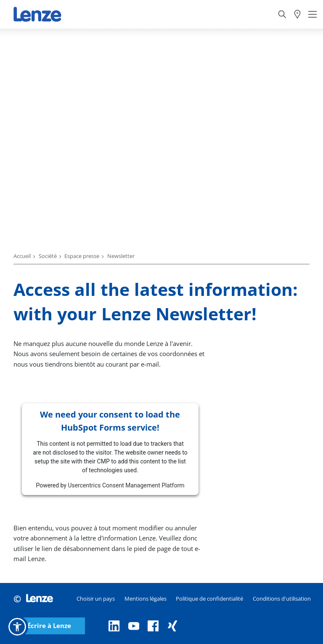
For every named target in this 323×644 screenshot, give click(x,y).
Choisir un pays (96, 599)
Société (48, 256)
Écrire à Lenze (49, 626)
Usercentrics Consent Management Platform (126, 485)
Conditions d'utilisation (282, 599)
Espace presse (82, 256)
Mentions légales (146, 599)
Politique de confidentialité (209, 599)
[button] (17, 627)
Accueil (22, 256)
